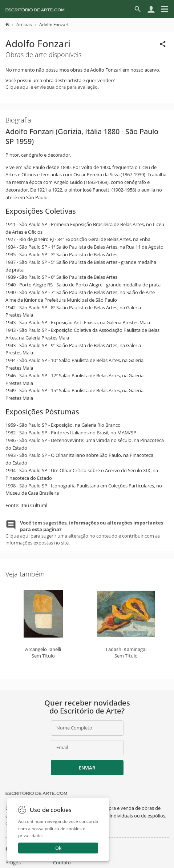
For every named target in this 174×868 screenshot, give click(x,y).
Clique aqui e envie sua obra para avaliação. (52, 87)
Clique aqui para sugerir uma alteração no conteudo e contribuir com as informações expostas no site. (84, 533)
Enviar (87, 768)
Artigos (13, 863)
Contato (62, 863)
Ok (58, 848)
